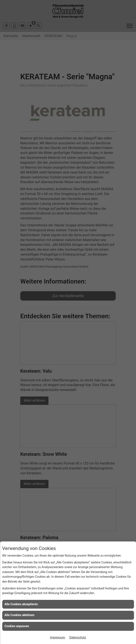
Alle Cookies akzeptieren (21, 604)
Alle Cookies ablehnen (19, 615)
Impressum (57, 637)
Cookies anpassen (17, 626)
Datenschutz (78, 637)
